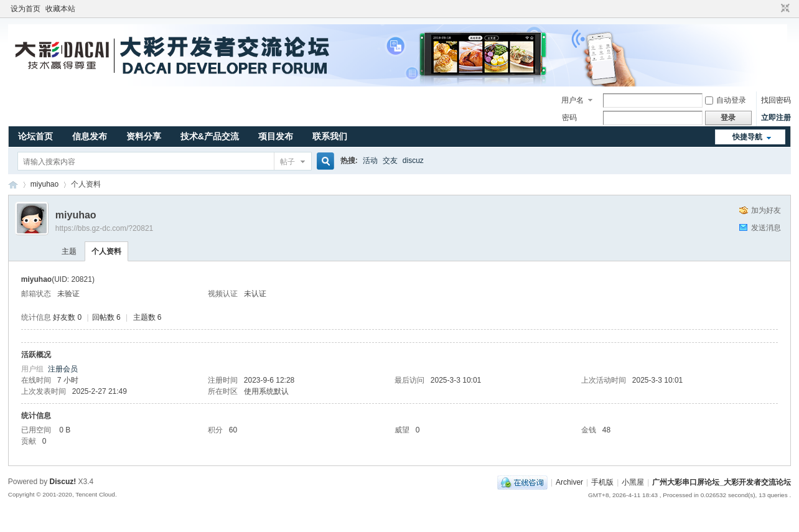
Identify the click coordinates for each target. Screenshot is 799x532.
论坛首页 (35, 136)
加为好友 (766, 210)
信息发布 (90, 136)
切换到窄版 (784, 9)
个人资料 (106, 251)
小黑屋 (633, 482)
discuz (413, 161)
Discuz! (63, 482)
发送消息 (766, 228)
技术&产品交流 (210, 136)
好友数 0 (67, 317)
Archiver (569, 482)
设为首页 (26, 9)
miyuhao (44, 184)
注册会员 (63, 369)
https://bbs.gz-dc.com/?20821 (104, 228)
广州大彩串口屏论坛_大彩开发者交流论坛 (13, 184)
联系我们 (330, 136)
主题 (69, 251)
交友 (390, 161)
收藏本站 (60, 9)
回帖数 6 (106, 317)
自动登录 (726, 100)
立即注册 (776, 118)
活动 (370, 161)
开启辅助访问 (773, 9)
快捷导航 (747, 137)
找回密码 (776, 100)
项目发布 (276, 136)
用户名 (572, 100)
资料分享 (144, 136)
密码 (569, 118)
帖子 (287, 162)
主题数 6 (147, 317)
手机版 (602, 482)
